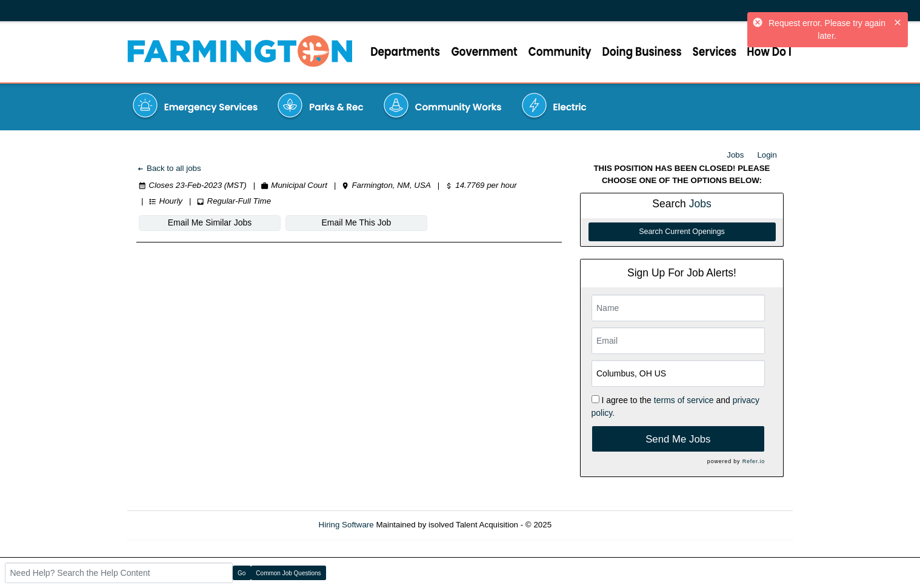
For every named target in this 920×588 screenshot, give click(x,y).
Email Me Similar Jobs (210, 222)
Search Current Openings (682, 232)
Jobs (735, 155)
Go (242, 573)
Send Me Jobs (678, 439)
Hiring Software (346, 525)
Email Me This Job (357, 222)
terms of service (684, 400)
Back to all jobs (169, 168)
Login (767, 155)
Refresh (588, 525)
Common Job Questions (288, 573)
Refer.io (754, 461)
